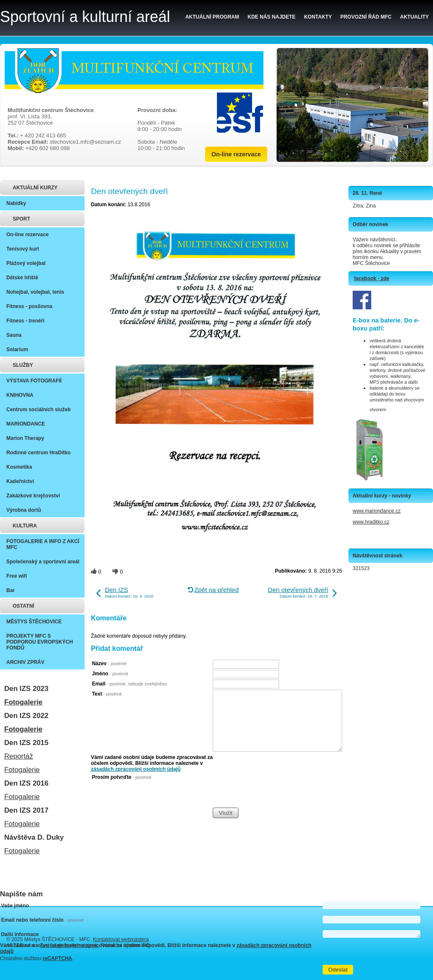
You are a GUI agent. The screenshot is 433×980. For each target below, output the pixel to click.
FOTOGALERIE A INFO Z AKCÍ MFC (43, 544)
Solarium (17, 349)
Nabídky (16, 203)
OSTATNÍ (23, 606)
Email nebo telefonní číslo (42, 920)
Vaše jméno (15, 906)
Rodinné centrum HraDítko (38, 453)
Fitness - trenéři (25, 321)
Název (109, 663)
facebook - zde (371, 278)
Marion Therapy (25, 438)
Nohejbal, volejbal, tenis (35, 292)
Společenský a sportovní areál (43, 562)
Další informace (20, 934)
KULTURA (25, 526)
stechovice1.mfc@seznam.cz (86, 142)
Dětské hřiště (22, 278)
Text (107, 694)
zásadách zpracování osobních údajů (136, 769)
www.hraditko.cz (371, 522)
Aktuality (414, 17)
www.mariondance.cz (377, 511)
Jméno (110, 674)
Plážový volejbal (26, 263)
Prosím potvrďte (122, 777)
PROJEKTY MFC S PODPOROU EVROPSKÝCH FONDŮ (40, 642)
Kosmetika (19, 467)
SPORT (21, 219)
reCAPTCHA (58, 958)
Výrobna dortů (24, 510)
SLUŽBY (23, 365)
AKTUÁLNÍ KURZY (35, 188)
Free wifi (17, 576)
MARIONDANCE (26, 424)
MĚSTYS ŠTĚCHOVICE (34, 622)
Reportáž (19, 756)
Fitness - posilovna (29, 306)
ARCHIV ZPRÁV (25, 662)
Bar (11, 590)
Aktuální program (212, 17)
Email (129, 684)
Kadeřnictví (20, 481)
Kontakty (318, 17)
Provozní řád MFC (366, 17)
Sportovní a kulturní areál (85, 17)
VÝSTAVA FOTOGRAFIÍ (34, 381)
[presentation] (277, 791)
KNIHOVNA (20, 395)
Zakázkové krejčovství (33, 496)
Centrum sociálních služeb (38, 409)
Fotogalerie (23, 702)
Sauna (14, 335)
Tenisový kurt (23, 249)
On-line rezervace (236, 154)
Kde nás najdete (272, 17)
